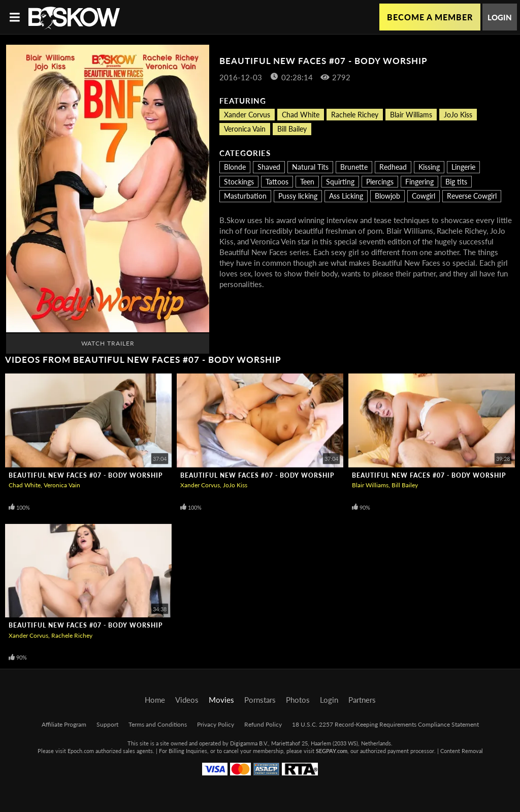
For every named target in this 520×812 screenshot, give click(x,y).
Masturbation (245, 196)
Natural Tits (310, 167)
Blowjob (387, 196)
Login (500, 17)
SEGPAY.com (332, 751)
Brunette (354, 167)
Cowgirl (424, 196)
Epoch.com (81, 751)
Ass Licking (346, 196)
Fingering (419, 182)
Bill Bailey (292, 129)
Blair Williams (411, 115)
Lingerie (463, 167)
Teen (307, 182)
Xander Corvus (247, 115)
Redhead (393, 167)
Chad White (301, 115)
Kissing (429, 167)
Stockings (239, 182)
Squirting (340, 182)
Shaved (269, 167)
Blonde (235, 167)
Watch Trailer (108, 343)
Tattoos (277, 182)
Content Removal (462, 751)
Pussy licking (298, 196)
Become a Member (430, 17)
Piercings (380, 182)
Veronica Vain (245, 129)
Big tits (456, 182)
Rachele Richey (355, 115)
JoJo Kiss (458, 115)
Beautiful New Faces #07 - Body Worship (86, 475)
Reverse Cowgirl (472, 196)
